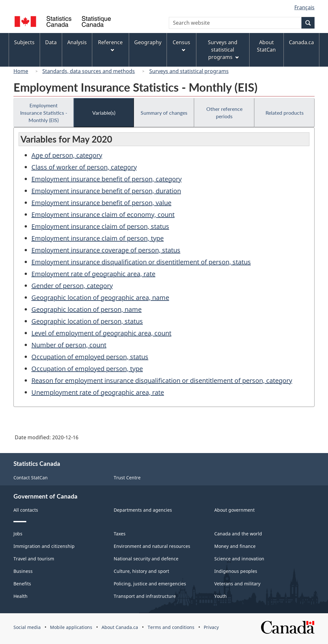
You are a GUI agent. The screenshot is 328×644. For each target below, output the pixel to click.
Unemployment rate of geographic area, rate (98, 392)
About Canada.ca (120, 627)
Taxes (120, 534)
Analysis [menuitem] (77, 42)
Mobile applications (71, 627)
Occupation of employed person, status (90, 357)
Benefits (22, 584)
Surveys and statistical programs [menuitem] (223, 50)
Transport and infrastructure (145, 596)
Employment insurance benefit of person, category (107, 179)
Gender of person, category (72, 286)
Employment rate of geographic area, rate (93, 274)
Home (21, 71)
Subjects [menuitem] (24, 42)
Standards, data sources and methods (89, 71)
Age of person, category (67, 155)
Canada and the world (238, 534)
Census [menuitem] (181, 45)
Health (20, 596)
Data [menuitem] (51, 42)
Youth (221, 596)
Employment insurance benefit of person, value (101, 203)
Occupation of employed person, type (87, 369)
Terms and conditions (171, 627)
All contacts (26, 510)
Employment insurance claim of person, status (100, 226)
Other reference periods (224, 112)
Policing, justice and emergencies (150, 584)
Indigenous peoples (236, 571)
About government (234, 510)
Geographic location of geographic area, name (100, 297)
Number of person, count (69, 345)
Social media (27, 627)
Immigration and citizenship (44, 546)
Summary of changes (164, 113)
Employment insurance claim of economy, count (103, 215)
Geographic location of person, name (86, 309)
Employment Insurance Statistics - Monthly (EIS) (44, 113)
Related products (285, 113)
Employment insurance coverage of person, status (106, 250)
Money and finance (235, 546)
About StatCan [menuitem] (266, 46)
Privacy (211, 627)
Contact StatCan (31, 478)
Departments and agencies (143, 510)
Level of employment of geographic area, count (101, 333)
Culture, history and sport (141, 571)
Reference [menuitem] (110, 45)
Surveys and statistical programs (189, 71)
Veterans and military (237, 584)
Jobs (18, 534)
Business (23, 571)
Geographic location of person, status (87, 321)
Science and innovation (239, 559)
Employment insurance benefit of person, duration (106, 191)
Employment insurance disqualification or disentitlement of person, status (141, 262)
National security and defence (146, 559)
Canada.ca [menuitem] (301, 42)
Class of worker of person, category (84, 167)
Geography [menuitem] (148, 42)
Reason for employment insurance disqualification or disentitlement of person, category (162, 380)
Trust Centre (127, 478)
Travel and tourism (34, 559)
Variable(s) (104, 113)
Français (304, 7)
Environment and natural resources (152, 546)
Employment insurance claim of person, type (98, 238)
